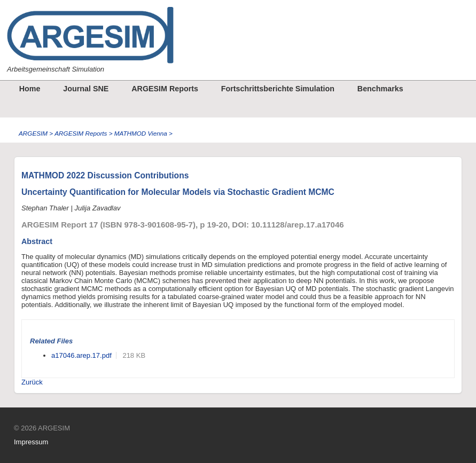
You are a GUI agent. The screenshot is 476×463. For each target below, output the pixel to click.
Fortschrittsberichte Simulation (278, 89)
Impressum (31, 442)
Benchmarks (380, 89)
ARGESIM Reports (165, 89)
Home (30, 89)
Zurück (32, 382)
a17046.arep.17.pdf (81, 355)
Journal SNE (86, 89)
